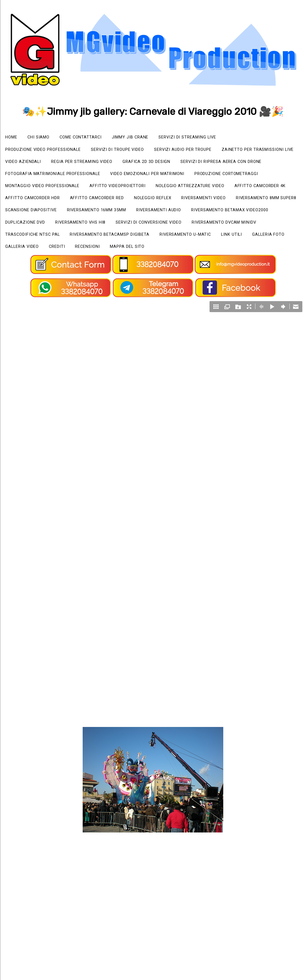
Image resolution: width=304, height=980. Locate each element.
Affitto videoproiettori (37, 202)
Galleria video (71, 267)
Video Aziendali (115, 164)
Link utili (253, 254)
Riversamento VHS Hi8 (89, 241)
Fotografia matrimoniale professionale (158, 177)
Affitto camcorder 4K (191, 202)
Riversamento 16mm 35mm (107, 228)
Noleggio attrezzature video (115, 202)
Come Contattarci (88, 138)
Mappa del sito (187, 267)
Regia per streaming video (180, 164)
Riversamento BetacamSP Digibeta (120, 254)
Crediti (109, 267)
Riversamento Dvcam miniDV (248, 241)
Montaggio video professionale (220, 189)
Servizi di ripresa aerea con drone (50, 177)
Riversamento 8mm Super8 (222, 215)
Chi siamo (42, 138)
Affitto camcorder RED (35, 215)
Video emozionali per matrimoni (47, 189)
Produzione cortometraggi (134, 189)
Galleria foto (23, 267)
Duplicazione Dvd (28, 241)
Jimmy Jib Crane (141, 138)
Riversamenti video (153, 215)
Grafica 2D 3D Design (250, 164)
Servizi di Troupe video (130, 151)
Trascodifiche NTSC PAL (36, 254)
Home (12, 138)
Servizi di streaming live (204, 138)
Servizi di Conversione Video (164, 241)
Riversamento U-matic (202, 254)
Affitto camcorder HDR (260, 202)
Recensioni (143, 267)
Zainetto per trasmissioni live (45, 164)
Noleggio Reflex (97, 215)
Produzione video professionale (48, 151)
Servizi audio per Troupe (203, 151)
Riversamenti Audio (175, 228)
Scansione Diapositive (34, 228)
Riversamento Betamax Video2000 (253, 228)
